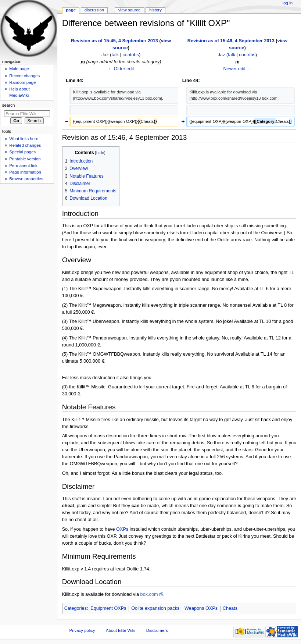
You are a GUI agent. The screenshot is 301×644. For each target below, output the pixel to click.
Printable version (25, 159)
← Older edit (121, 69)
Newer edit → (237, 69)
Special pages (22, 152)
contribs (131, 55)
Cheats (230, 608)
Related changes (25, 145)
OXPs (122, 529)
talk (115, 55)
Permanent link (23, 166)
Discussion (94, 10)
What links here (24, 139)
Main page (19, 69)
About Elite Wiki (121, 630)
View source (129, 10)
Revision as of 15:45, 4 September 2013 (114, 41)
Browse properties (26, 179)
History (155, 10)
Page (71, 10)
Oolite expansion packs (155, 608)
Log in (288, 3)
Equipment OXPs (108, 608)
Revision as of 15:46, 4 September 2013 (231, 41)
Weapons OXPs (201, 608)
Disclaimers (157, 630)
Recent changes (24, 76)
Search (9, 105)
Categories (76, 608)
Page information (25, 172)
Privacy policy (82, 630)
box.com (149, 594)
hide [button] (100, 153)
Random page (22, 82)
